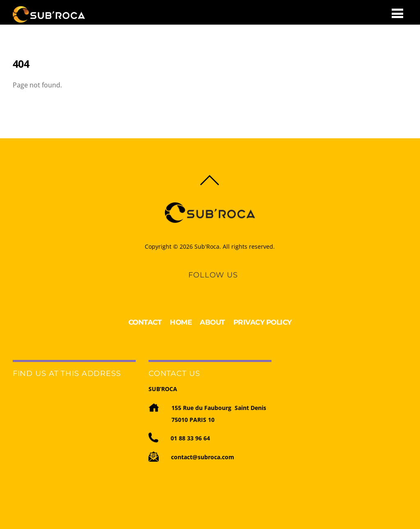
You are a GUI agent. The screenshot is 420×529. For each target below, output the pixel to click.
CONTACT (145, 322)
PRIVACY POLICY (262, 322)
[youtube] (219, 286)
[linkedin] (205, 286)
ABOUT (212, 322)
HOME (181, 322)
